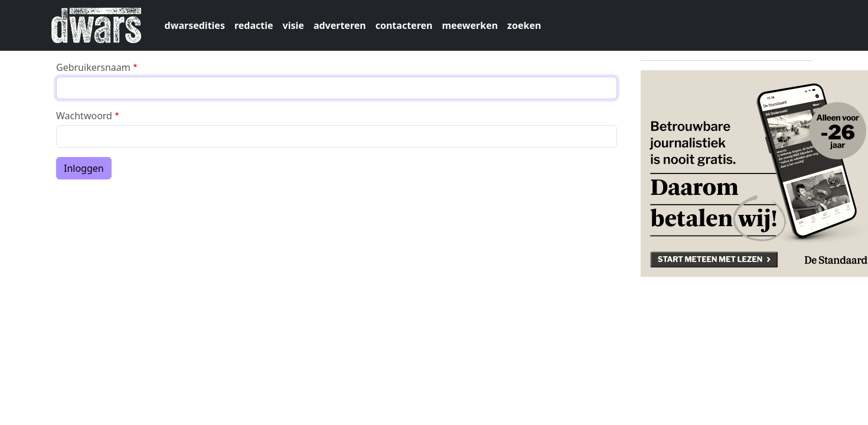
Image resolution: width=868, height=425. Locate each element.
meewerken (470, 25)
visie (293, 25)
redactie (254, 25)
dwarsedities (195, 25)
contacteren (404, 25)
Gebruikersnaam (93, 67)
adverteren (340, 25)
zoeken (524, 25)
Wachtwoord (84, 116)
